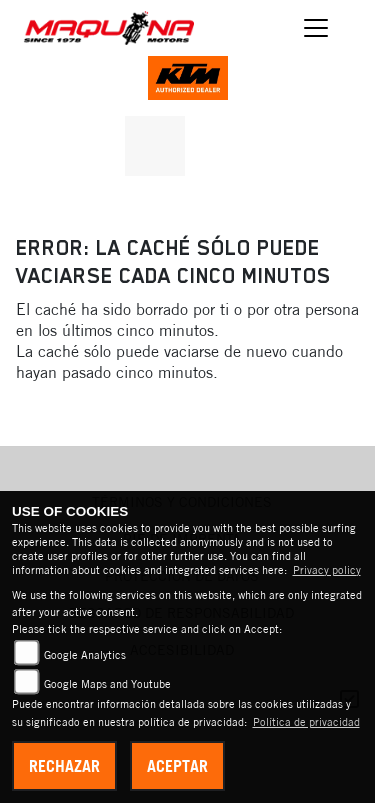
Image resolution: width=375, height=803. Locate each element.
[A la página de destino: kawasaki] (155, 146)
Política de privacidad (306, 722)
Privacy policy (327, 570)
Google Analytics (85, 655)
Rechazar (64, 766)
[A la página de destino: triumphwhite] (218, 146)
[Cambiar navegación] (317, 28)
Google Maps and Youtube (107, 684)
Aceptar (177, 766)
